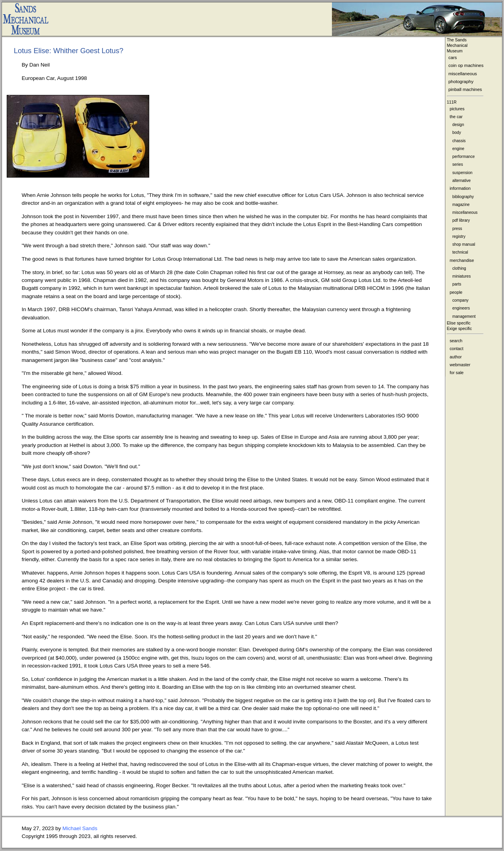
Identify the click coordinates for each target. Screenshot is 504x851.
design (458, 125)
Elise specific (459, 323)
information (460, 188)
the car (456, 117)
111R (452, 102)
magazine (461, 205)
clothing (459, 268)
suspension (462, 173)
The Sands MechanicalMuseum (457, 45)
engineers (461, 308)
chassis (459, 141)
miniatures (462, 276)
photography (461, 82)
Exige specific (460, 329)
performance (464, 157)
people (456, 292)
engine (458, 149)
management (464, 316)
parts (457, 284)
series (458, 164)
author (456, 357)
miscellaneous (463, 74)
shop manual (464, 244)
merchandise (462, 260)
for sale (457, 373)
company (460, 300)
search (456, 341)
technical (460, 252)
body (457, 133)
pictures (457, 109)
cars (453, 57)
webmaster (460, 365)
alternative (462, 181)
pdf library (461, 220)
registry (459, 236)
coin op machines (466, 65)
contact (457, 349)
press (457, 229)
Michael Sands (80, 828)
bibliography (463, 197)
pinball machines (465, 89)
